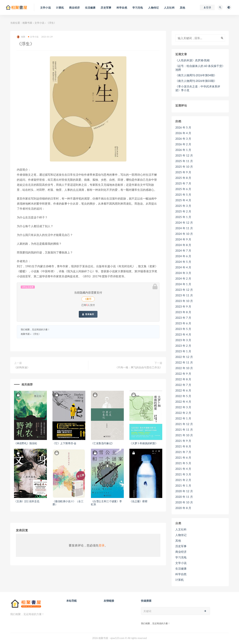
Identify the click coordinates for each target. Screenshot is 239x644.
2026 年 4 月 (183, 133)
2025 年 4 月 (183, 200)
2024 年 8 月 (183, 245)
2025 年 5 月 (183, 195)
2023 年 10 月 (184, 301)
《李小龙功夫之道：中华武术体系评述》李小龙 (198, 88)
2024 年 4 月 (183, 267)
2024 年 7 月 (183, 250)
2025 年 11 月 (184, 161)
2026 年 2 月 (183, 144)
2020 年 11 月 (184, 497)
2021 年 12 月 (184, 424)
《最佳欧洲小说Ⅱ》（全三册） (68, 503)
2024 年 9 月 (183, 239)
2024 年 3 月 (183, 273)
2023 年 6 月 (183, 323)
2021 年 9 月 (183, 441)
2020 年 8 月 (183, 508)
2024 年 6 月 (183, 256)
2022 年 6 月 (183, 390)
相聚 (21, 37)
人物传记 (181, 535)
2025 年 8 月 (183, 178)
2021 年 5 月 (183, 463)
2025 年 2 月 (183, 211)
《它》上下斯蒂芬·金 (64, 443)
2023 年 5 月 (183, 329)
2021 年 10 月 (184, 435)
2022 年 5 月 (183, 396)
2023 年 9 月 (183, 306)
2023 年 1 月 (183, 351)
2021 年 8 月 (183, 446)
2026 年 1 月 (183, 150)
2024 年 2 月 (183, 278)
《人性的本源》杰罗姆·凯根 (193, 60)
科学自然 (181, 574)
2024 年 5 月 (183, 262)
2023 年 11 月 (184, 295)
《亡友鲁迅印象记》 (103, 443)
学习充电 (181, 557)
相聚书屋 (27, 23)
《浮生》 (36, 334)
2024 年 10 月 (184, 234)
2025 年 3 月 (183, 206)
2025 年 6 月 (183, 189)
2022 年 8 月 (183, 379)
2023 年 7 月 (183, 318)
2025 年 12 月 (184, 155)
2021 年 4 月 (183, 469)
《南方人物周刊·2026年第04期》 (196, 75)
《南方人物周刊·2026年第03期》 (196, 81)
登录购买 (88, 314)
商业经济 (181, 552)
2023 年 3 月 (183, 340)
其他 (178, 540)
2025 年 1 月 (183, 217)
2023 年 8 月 (183, 312)
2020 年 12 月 (184, 491)
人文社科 (181, 529)
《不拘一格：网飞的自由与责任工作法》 (139, 367)
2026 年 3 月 (183, 139)
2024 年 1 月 (183, 284)
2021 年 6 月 (183, 457)
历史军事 (181, 546)
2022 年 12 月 (184, 357)
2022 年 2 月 (183, 413)
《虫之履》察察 (138, 501)
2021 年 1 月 (183, 485)
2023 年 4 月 (183, 334)
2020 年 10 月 (184, 502)
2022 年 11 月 (184, 362)
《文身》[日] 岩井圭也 (27, 501)
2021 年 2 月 (183, 480)
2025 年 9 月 (183, 172)
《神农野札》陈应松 (26, 443)
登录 (102, 545)
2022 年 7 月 (183, 385)
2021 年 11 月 (184, 430)
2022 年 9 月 (183, 374)
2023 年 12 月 (184, 290)
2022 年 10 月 (184, 368)
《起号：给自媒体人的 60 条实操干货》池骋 (200, 68)
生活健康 (181, 568)
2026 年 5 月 (183, 127)
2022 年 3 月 (183, 407)
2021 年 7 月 (183, 452)
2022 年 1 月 (183, 418)
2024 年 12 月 (184, 222)
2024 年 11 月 (184, 228)
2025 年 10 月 (184, 167)
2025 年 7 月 (183, 183)
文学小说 (39, 23)
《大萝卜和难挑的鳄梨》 (144, 443)
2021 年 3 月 (183, 474)
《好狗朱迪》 (22, 367)
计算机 (180, 580)
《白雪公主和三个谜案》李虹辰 (106, 503)
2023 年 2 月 (183, 346)
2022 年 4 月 (183, 402)
